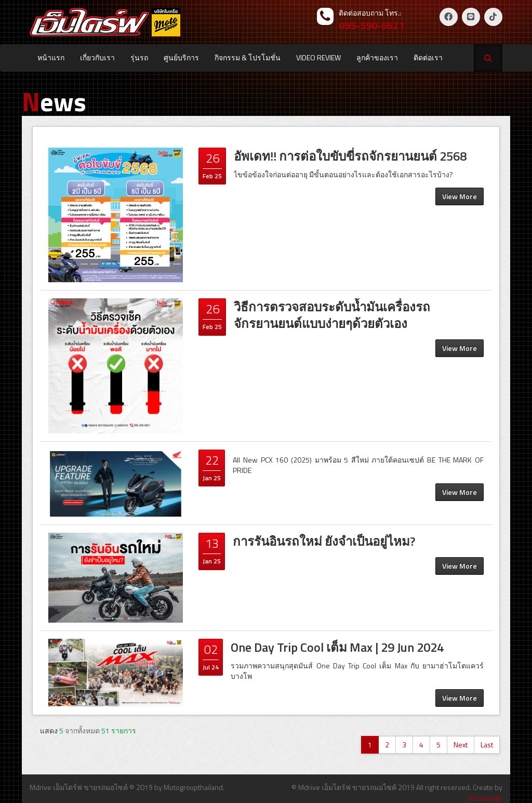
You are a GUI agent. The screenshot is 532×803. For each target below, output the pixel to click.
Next (461, 745)
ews (54, 101)
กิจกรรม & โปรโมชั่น (248, 57)
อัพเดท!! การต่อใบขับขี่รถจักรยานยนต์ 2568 (350, 156)
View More (460, 196)
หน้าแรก (51, 57)
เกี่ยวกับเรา (97, 57)
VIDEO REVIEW (318, 57)
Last (487, 745)
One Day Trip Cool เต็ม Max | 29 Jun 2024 (337, 647)
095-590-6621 (371, 25)
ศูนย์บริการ (181, 57)
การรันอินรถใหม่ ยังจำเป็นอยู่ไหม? (324, 541)
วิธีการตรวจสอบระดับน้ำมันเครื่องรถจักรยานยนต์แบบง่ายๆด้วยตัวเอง (332, 315)
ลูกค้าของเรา (377, 57)
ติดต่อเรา (428, 57)
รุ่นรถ (139, 57)
